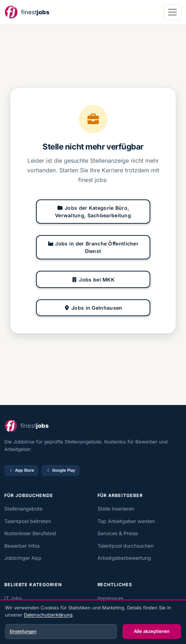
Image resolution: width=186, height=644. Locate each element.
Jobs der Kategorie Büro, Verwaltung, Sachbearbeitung (93, 212)
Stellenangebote (23, 509)
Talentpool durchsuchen (125, 546)
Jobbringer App (23, 558)
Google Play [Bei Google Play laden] (61, 470)
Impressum (110, 598)
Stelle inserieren (116, 509)
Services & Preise (118, 533)
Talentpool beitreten (28, 521)
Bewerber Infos (22, 546)
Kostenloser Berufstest (30, 533)
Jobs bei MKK (93, 280)
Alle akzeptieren (152, 631)
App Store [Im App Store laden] (21, 470)
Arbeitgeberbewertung (124, 558)
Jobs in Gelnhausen (93, 308)
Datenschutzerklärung (48, 615)
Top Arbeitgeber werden (126, 521)
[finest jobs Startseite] (27, 12)
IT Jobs (13, 598)
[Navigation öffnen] (173, 12)
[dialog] (93, 623)
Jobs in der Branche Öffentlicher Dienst (93, 247)
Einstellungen (23, 631)
